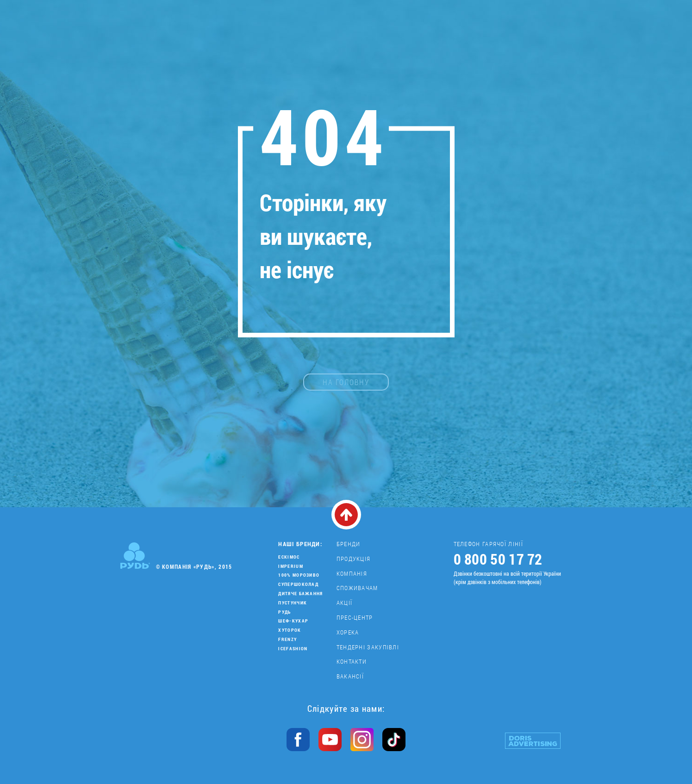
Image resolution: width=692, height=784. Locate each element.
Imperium (290, 566)
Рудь (284, 612)
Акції (345, 603)
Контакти (352, 661)
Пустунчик (293, 603)
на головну (346, 382)
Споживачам (357, 588)
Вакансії (350, 676)
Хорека (348, 632)
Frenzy (287, 639)
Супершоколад (298, 584)
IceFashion (293, 649)
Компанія (352, 573)
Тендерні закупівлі (368, 647)
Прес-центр (355, 617)
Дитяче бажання (300, 594)
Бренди (349, 544)
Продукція (354, 559)
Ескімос (289, 557)
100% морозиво (299, 575)
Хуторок (290, 630)
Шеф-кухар (293, 621)
